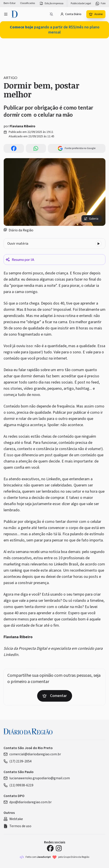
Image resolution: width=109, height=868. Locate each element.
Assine (96, 14)
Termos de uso (17, 826)
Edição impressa (51, 4)
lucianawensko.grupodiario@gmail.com (37, 778)
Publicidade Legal (81, 4)
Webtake (13, 819)
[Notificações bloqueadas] (51, 14)
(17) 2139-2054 (18, 761)
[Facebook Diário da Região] (50, 848)
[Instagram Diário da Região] (59, 848)
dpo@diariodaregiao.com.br (28, 802)
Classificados (27, 3)
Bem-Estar (10, 3)
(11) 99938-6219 (18, 785)
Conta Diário (71, 14)
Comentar (55, 696)
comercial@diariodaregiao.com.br (32, 754)
